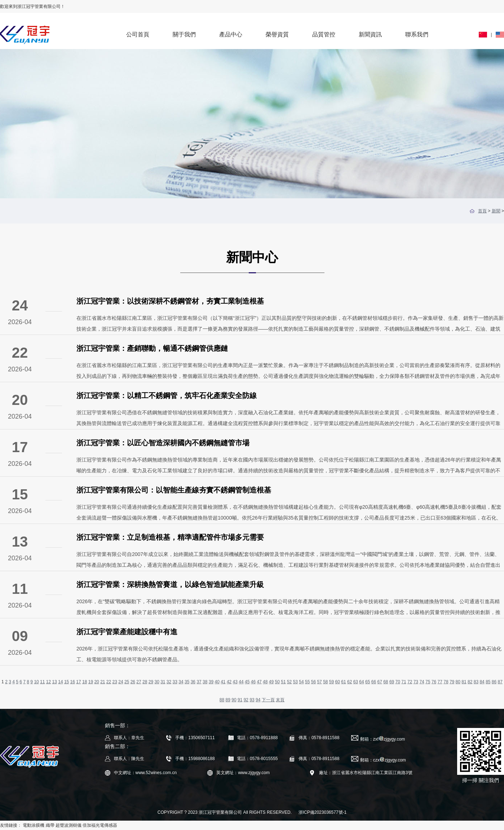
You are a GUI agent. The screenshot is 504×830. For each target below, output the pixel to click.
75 (428, 682)
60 (338, 682)
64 (361, 682)
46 (253, 682)
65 (368, 682)
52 (289, 682)
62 (350, 682)
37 (199, 682)
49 (271, 682)
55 (307, 682)
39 (211, 682)
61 (343, 682)
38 (205, 682)
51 (283, 682)
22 (109, 682)
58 (325, 682)
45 (247, 682)
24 (121, 682)
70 (398, 682)
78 (446, 682)
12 (48, 682)
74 (422, 682)
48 (265, 682)
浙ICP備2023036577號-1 (322, 812)
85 (488, 682)
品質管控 (324, 34)
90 (234, 700)
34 (181, 682)
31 (163, 682)
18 (85, 682)
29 (151, 682)
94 (258, 700)
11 (42, 682)
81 (464, 682)
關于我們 (184, 34)
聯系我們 (417, 34)
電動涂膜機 (34, 825)
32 (169, 682)
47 (259, 682)
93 (252, 700)
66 (374, 682)
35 (187, 682)
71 (404, 682)
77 (440, 682)
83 (476, 682)
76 (434, 682)
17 (78, 682)
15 (67, 682)
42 (229, 682)
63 (356, 682)
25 (127, 682)
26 (133, 682)
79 (452, 682)
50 (277, 682)
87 (500, 682)
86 (494, 682)
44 (241, 682)
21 (103, 682)
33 (175, 682)
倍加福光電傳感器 (100, 825)
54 (301, 682)
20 (96, 682)
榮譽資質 (277, 34)
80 (458, 682)
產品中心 (231, 34)
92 (246, 700)
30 (157, 682)
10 (36, 682)
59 (331, 682)
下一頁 (268, 700)
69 (392, 682)
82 (470, 682)
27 (139, 682)
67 (379, 682)
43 (235, 682)
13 (55, 682)
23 (115, 682)
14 (60, 682)
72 (410, 682)
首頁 (482, 211)
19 (91, 682)
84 (482, 682)
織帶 (50, 825)
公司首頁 (138, 34)
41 (223, 682)
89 (228, 700)
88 (222, 700)
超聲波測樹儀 (68, 825)
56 (313, 682)
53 (295, 682)
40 (217, 682)
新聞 (496, 211)
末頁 (280, 700)
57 (319, 682)
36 (193, 682)
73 (416, 682)
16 (73, 682)
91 (240, 700)
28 (145, 682)
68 (386, 682)
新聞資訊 (370, 34)
